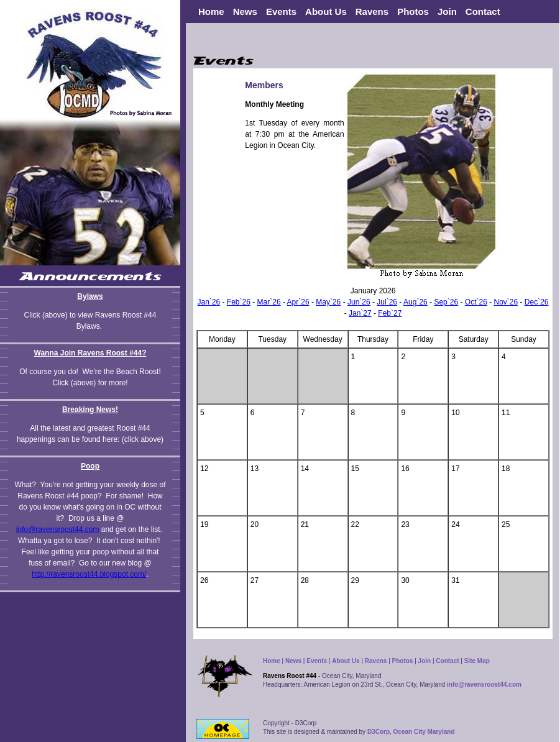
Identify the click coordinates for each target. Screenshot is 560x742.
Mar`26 (269, 302)
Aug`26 (415, 302)
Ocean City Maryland (424, 732)
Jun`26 (359, 302)
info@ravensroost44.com (58, 529)
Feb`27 (390, 313)
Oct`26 (476, 302)
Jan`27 (360, 313)
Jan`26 (209, 302)
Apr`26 (298, 302)
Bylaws (90, 296)
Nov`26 (506, 302)
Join (447, 11)
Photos (413, 11)
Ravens (376, 661)
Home (211, 11)
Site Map (477, 661)
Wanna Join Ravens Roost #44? (90, 353)
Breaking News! (90, 410)
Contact (483, 11)
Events (281, 11)
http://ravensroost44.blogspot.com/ (89, 574)
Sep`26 (446, 302)
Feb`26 (239, 302)
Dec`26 (537, 302)
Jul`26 (387, 302)
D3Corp (379, 732)
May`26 (328, 302)
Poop (90, 466)
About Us (346, 661)
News (293, 661)
